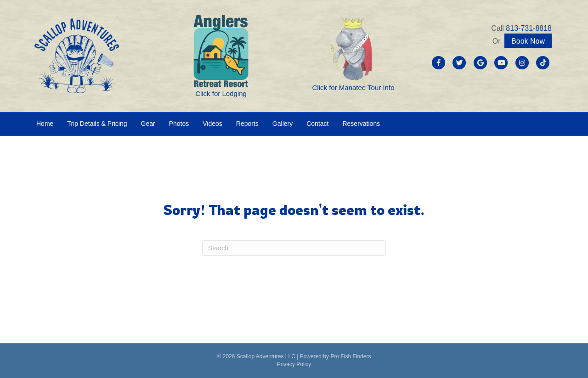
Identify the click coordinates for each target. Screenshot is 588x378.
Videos (212, 124)
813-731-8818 (529, 28)
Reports (247, 124)
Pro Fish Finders (351, 356)
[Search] (294, 248)
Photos (179, 124)
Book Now (528, 41)
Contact (317, 124)
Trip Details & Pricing (97, 124)
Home (45, 124)
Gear (148, 124)
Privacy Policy (294, 364)
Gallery (283, 124)
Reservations (361, 124)
